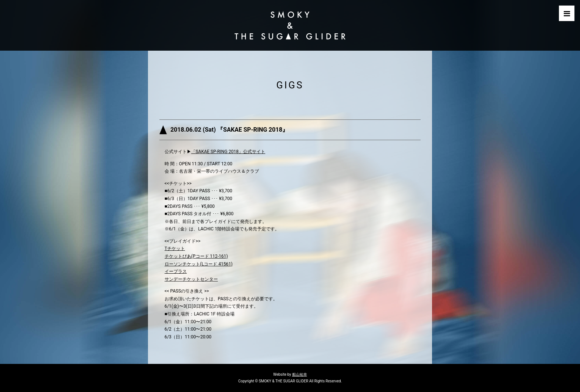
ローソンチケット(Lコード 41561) (199, 264)
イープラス (176, 271)
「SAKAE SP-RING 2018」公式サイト (228, 152)
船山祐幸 (300, 374)
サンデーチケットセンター (191, 279)
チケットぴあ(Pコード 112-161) (196, 256)
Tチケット (175, 249)
